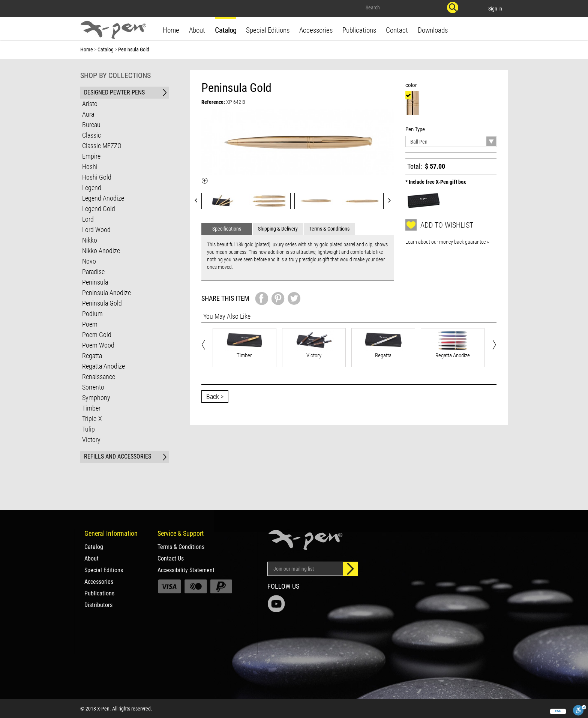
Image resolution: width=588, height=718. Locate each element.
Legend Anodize (103, 198)
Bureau (91, 125)
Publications (359, 30)
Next (392, 200)
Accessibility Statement (186, 570)
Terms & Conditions (181, 547)
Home (171, 30)
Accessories (316, 30)
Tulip (88, 429)
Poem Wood (98, 345)
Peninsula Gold (102, 303)
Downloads (433, 30)
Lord (88, 219)
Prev (198, 200)
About (197, 30)
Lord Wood (96, 230)
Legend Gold (99, 209)
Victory (91, 440)
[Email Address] (305, 569)
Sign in (495, 9)
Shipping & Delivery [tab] (278, 229)
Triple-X (92, 419)
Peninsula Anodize (106, 293)
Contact (397, 30)
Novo (89, 261)
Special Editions (268, 30)
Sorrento (93, 387)
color (412, 85)
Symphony (96, 398)
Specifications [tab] (227, 229)
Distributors (98, 605)
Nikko (90, 240)
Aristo (90, 104)
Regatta (92, 356)
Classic (91, 135)
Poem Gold (97, 335)
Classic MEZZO (102, 146)
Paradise (93, 272)
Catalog (226, 30)
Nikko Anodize (101, 251)
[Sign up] (350, 569)
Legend (92, 188)
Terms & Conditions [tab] (329, 229)
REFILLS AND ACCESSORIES (118, 456)
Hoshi (90, 167)
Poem (90, 324)
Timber (91, 408)
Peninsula (95, 282)
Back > (215, 396)
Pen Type (416, 129)
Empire (91, 156)
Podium (92, 314)
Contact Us (171, 559)
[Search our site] (405, 7)
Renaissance (99, 377)
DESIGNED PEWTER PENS (114, 92)
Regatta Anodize (103, 366)
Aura (88, 114)
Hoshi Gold (97, 177)
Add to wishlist (439, 225)
